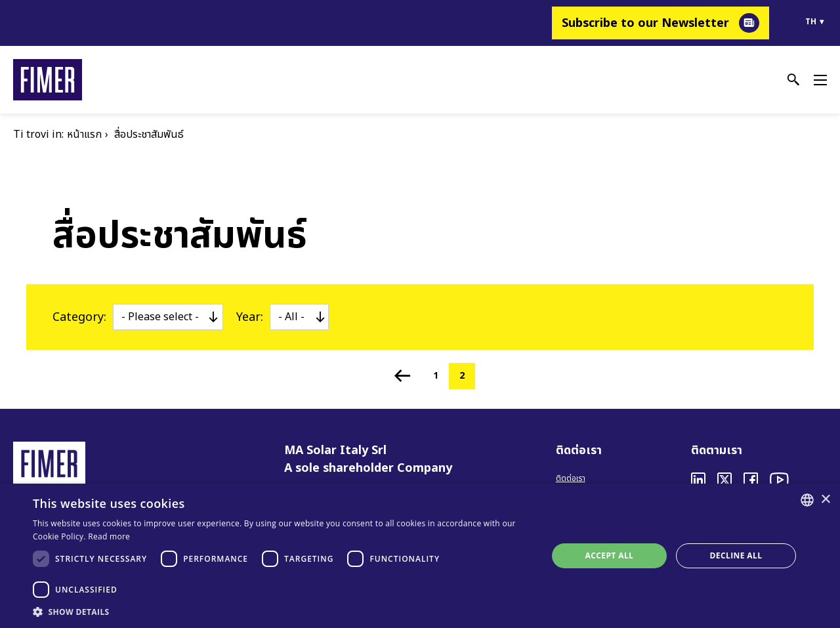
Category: (79, 317)
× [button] (825, 500)
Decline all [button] (736, 555)
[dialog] (420, 556)
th (811, 22)
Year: (250, 317)
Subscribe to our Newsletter (645, 23)
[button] (283, 612)
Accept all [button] (610, 555)
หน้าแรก (84, 135)
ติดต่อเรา (571, 478)
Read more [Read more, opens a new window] (109, 536)
